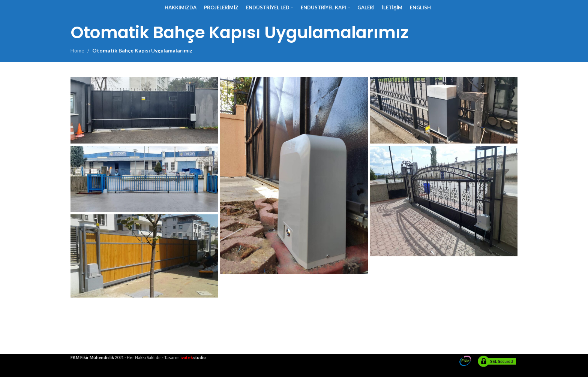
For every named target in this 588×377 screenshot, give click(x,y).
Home (77, 50)
